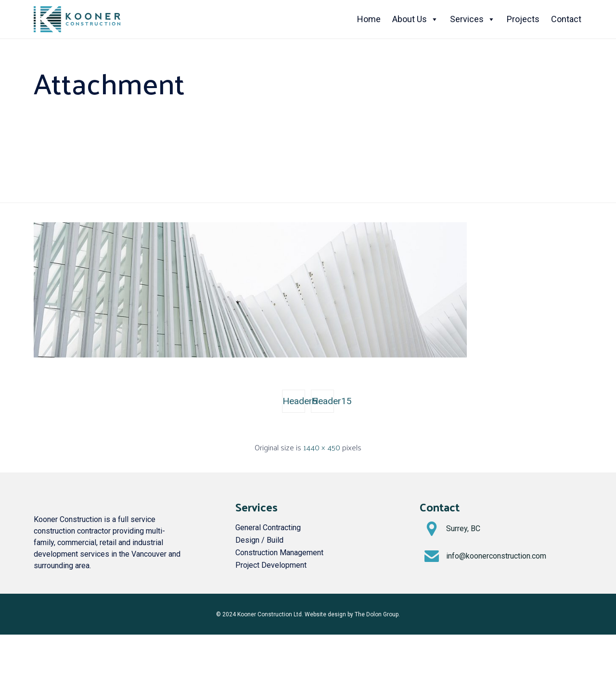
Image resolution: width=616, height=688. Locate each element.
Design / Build (259, 540)
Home (369, 19)
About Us (415, 19)
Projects (523, 19)
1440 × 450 (322, 447)
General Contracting (268, 528)
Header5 (294, 401)
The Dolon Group (377, 614)
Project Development (271, 565)
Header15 (323, 401)
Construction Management (279, 553)
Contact (566, 19)
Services (473, 19)
